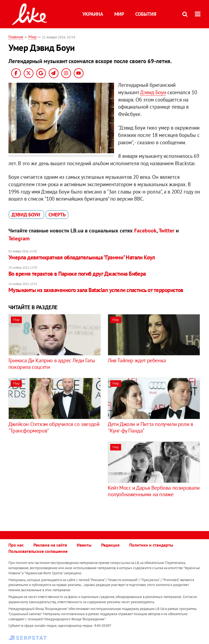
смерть (57, 215)
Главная (16, 37)
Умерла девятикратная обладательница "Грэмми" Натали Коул (82, 257)
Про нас (16, 545)
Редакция (110, 545)
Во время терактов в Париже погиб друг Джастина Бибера (77, 274)
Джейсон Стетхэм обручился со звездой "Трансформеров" (54, 427)
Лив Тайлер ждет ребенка (137, 360)
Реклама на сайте (50, 545)
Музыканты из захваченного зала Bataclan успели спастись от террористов (96, 290)
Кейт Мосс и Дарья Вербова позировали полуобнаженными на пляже (154, 491)
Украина (93, 14)
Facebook (145, 231)
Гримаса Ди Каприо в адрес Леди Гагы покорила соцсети (52, 364)
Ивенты (84, 545)
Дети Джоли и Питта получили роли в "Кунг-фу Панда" (150, 427)
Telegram (19, 238)
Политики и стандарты (151, 545)
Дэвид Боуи (153, 92)
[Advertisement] (54, 480)
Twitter (167, 231)
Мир (119, 14)
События (146, 14)
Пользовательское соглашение (38, 551)
